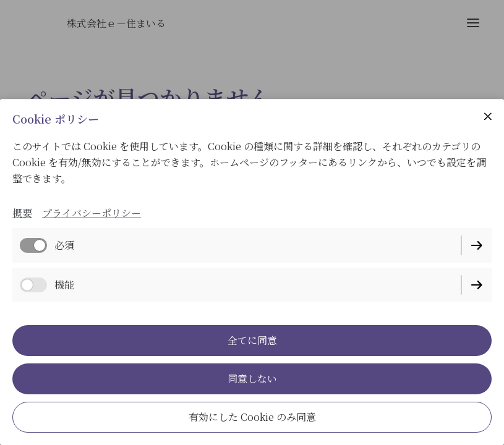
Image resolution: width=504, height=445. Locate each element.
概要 (22, 213)
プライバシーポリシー (92, 213)
